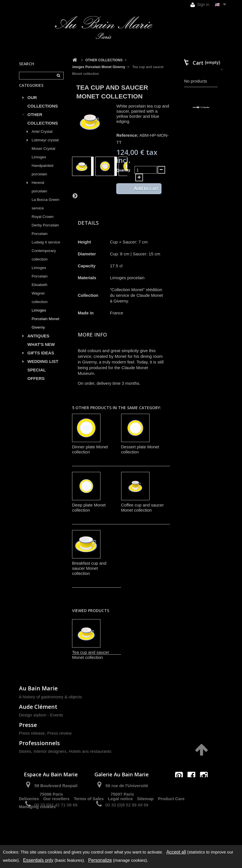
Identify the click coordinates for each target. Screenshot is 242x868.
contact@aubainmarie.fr (193, 788)
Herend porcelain (40, 193)
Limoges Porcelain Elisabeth (40, 283)
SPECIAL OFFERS (37, 381)
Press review (60, 733)
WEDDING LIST (43, 368)
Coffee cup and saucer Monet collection (143, 507)
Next (75, 196)
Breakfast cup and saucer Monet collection (89, 568)
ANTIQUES (39, 342)
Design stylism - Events (41, 715)
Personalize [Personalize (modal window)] (100, 860)
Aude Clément (38, 707)
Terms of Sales (89, 825)
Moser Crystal (44, 155)
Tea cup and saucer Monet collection (91, 655)
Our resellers (56, 825)
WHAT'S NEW (41, 351)
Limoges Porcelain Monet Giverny (46, 325)
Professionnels (39, 743)
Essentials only (38, 860)
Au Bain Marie (38, 688)
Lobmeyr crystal (45, 147)
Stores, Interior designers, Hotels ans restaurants (65, 751)
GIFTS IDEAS (41, 359)
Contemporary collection (44, 261)
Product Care (171, 825)
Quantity (123, 170)
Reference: (127, 135)
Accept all (176, 852)
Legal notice (121, 825)
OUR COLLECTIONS (43, 108)
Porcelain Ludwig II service (46, 244)
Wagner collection (40, 304)
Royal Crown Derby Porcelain (45, 227)
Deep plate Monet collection (89, 507)
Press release (32, 733)
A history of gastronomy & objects (51, 697)
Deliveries (29, 825)
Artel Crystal (42, 138)
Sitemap (145, 825)
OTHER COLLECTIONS (43, 125)
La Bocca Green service (46, 210)
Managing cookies (37, 833)
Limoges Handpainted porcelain (43, 172)
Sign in (200, 5)
